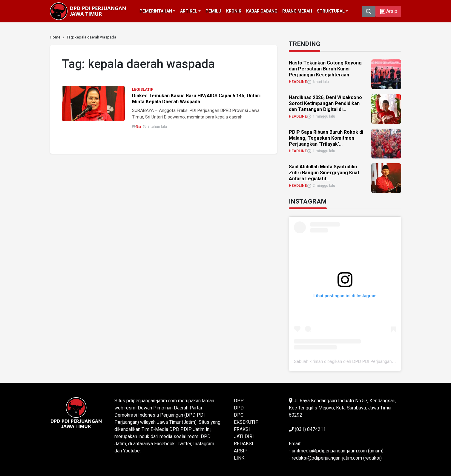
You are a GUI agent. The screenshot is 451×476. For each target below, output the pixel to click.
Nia (138, 127)
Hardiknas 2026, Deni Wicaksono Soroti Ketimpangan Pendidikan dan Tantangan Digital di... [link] (325, 103)
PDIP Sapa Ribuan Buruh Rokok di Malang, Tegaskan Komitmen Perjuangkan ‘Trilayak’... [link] (326, 138)
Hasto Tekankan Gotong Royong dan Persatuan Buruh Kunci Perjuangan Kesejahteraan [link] (325, 69)
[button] (388, 11)
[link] (55, 37)
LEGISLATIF (142, 89)
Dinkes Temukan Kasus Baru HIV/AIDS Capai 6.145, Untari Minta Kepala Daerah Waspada (196, 99)
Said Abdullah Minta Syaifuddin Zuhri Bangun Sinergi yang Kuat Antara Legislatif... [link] (324, 173)
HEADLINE (298, 82)
